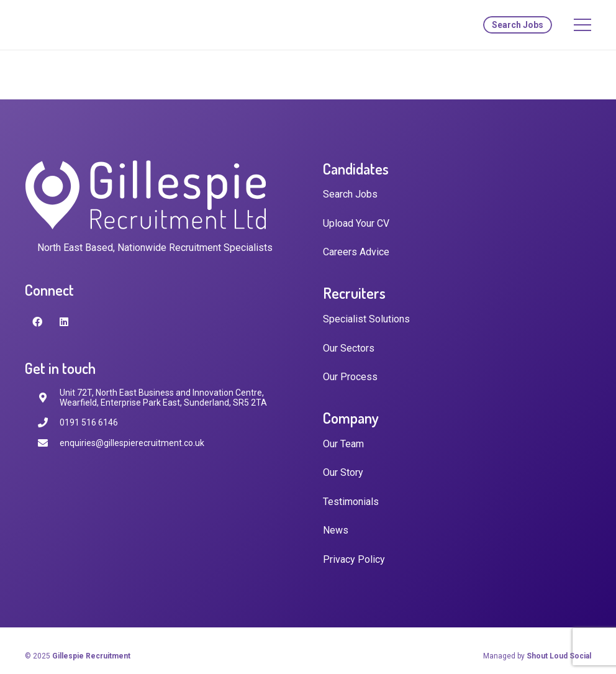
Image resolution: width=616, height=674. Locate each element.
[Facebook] (37, 322)
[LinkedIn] (64, 322)
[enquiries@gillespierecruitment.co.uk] (48, 443)
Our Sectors (349, 348)
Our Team (343, 444)
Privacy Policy (354, 559)
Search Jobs (350, 194)
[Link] (79, 25)
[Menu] (582, 25)
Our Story (343, 472)
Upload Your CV (356, 223)
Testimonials (351, 502)
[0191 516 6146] (48, 423)
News (336, 530)
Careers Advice (356, 252)
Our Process (350, 377)
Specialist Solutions (366, 319)
